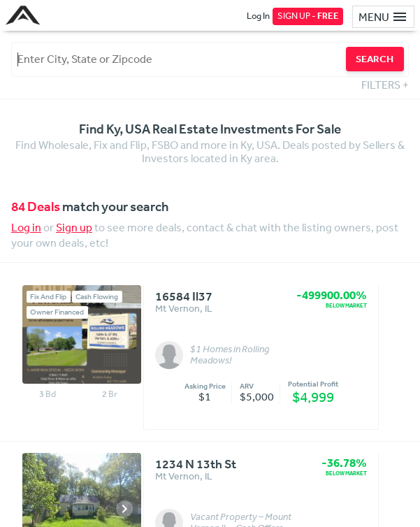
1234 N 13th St (196, 465)
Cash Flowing (97, 297)
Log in (26, 227)
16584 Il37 (184, 297)
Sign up (74, 227)
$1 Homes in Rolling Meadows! (230, 355)
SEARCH (375, 59)
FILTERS (385, 85)
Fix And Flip (48, 297)
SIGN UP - (308, 16)
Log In (258, 16)
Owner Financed (57, 312)
